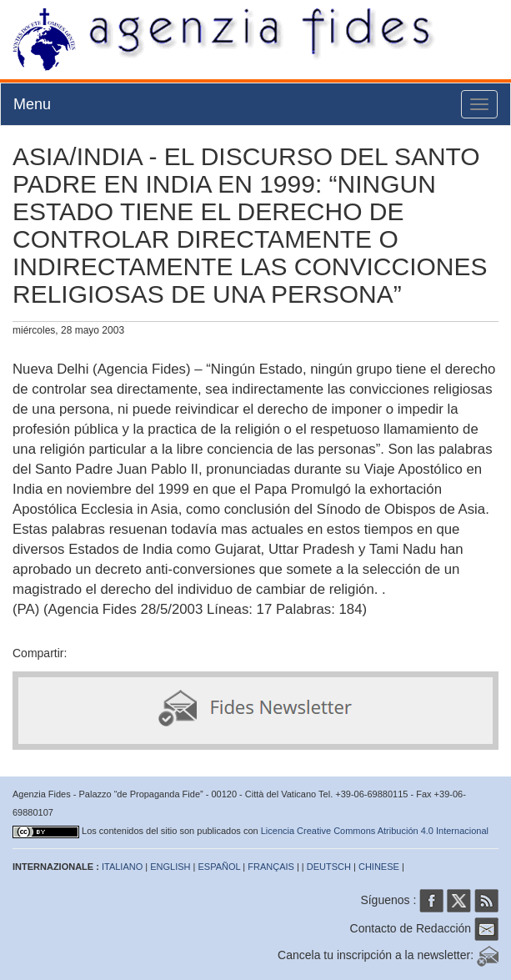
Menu (32, 104)
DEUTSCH (329, 867)
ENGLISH (170, 867)
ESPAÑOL (220, 867)
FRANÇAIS (271, 867)
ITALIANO (122, 867)
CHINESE (379, 867)
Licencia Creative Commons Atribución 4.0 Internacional (375, 831)
